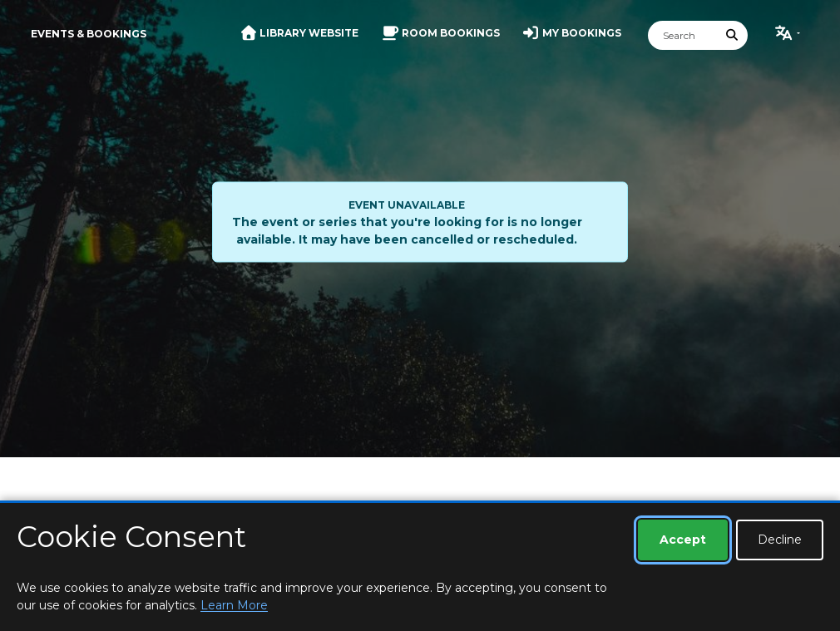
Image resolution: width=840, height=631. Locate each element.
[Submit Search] (733, 35)
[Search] (683, 35)
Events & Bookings (89, 34)
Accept (683, 540)
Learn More (234, 605)
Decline (780, 540)
